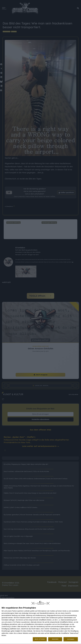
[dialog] (40, 621)
